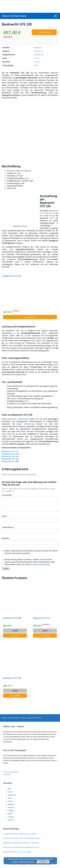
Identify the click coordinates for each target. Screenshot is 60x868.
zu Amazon (44, 32)
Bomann (11, 804)
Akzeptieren (43, 862)
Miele (10, 814)
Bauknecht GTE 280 (12, 618)
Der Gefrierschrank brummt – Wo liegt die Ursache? (22, 838)
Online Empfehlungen (11, 772)
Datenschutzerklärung (40, 564)
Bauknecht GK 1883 (10, 461)
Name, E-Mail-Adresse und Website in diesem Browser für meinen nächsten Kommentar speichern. (30, 552)
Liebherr (11, 811)
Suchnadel (7, 774)
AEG (10, 789)
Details (15, 631)
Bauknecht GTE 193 (10, 456)
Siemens (11, 817)
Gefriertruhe (38, 51)
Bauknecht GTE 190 (10, 454)
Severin (11, 820)
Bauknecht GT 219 (10, 451)
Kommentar (7, 495)
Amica (10, 792)
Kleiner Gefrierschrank (14, 16)
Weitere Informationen (27, 862)
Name (5, 516)
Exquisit (11, 807)
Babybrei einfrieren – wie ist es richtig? (17, 852)
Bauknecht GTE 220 (12, 276)
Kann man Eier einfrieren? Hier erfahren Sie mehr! (21, 847)
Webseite (6, 538)
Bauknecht (37, 48)
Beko (10, 798)
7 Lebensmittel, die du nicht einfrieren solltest (20, 834)
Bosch (10, 801)
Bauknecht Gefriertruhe (18, 419)
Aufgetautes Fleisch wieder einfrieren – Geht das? (21, 843)
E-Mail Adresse (8, 527)
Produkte (23, 718)
